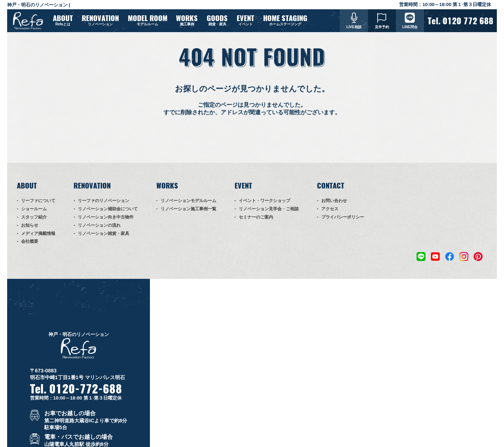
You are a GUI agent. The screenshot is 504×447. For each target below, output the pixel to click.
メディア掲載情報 (38, 238)
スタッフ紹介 (34, 222)
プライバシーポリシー (343, 222)
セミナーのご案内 (256, 222)
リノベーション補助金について (108, 214)
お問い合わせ (334, 205)
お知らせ (30, 230)
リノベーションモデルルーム (188, 205)
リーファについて (38, 205)
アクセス (330, 214)
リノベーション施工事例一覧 (188, 214)
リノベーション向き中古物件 (106, 222)
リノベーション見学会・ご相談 (269, 214)
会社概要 (30, 246)
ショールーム (34, 214)
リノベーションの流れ (99, 230)
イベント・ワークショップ (264, 205)
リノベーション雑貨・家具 (104, 238)
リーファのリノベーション (104, 205)
